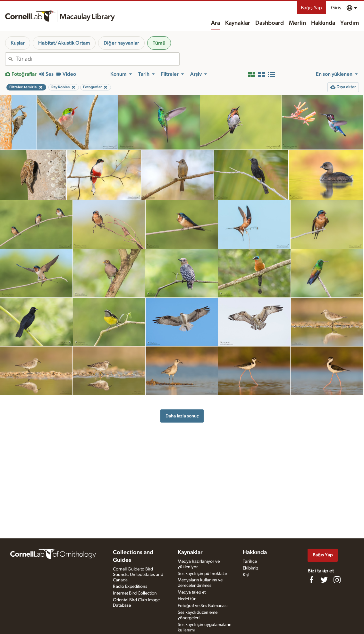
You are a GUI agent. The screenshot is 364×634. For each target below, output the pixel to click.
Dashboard (270, 23)
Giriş (336, 8)
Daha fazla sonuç (182, 416)
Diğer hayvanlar (121, 43)
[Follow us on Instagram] (337, 580)
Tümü (159, 43)
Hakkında (323, 23)
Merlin (297, 23)
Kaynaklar (238, 23)
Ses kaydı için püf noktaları (203, 574)
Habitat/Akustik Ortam (64, 43)
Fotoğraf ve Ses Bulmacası (203, 606)
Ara (216, 23)
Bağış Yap (311, 8)
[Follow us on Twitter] (324, 580)
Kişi (246, 575)
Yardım (350, 23)
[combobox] (97, 59)
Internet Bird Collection (135, 593)
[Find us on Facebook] (311, 580)
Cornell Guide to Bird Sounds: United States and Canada (138, 575)
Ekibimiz (250, 568)
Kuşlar (18, 43)
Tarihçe (250, 561)
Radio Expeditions (130, 587)
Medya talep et (192, 592)
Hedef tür (187, 599)
